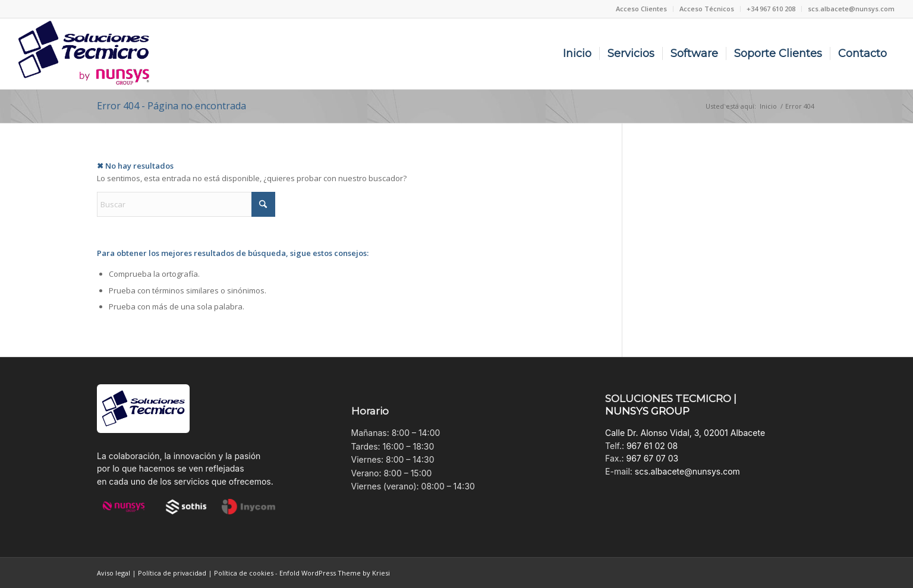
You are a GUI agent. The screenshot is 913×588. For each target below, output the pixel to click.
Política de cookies (244, 573)
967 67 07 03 (652, 458)
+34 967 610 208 (771, 9)
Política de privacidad (172, 573)
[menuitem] (642, 9)
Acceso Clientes (641, 9)
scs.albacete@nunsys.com (851, 9)
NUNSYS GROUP (647, 411)
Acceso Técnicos (707, 9)
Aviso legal (114, 573)
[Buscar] (186, 204)
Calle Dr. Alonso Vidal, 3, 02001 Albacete (685, 433)
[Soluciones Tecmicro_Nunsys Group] (84, 54)
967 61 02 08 (652, 446)
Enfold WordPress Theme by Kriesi (335, 573)
